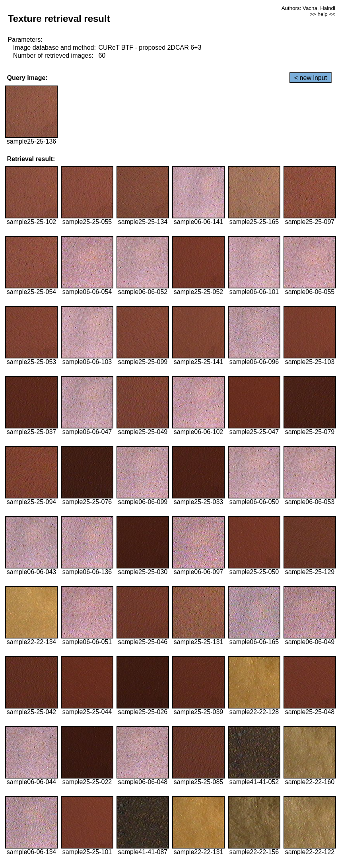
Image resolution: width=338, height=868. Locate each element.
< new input (311, 78)
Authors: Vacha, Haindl (308, 8)
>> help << (322, 14)
